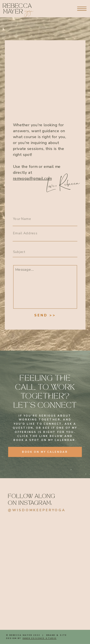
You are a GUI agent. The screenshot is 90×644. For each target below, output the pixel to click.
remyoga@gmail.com (32, 178)
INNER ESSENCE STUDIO (40, 638)
